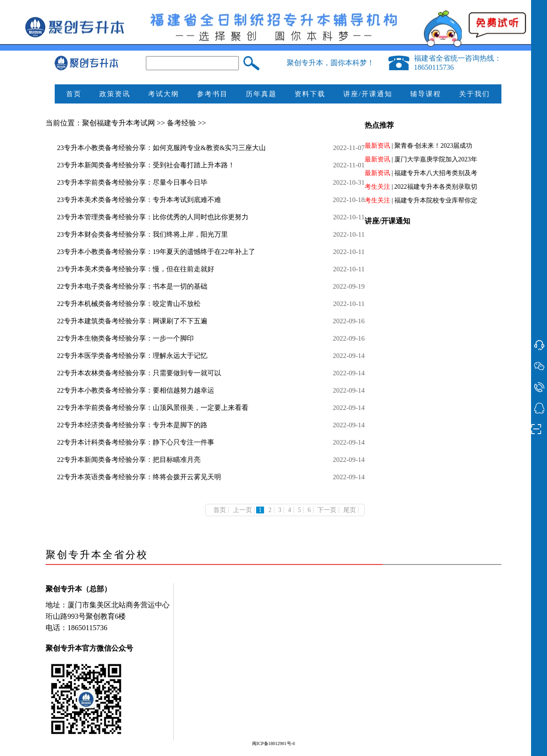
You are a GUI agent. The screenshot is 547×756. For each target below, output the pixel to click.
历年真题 (261, 94)
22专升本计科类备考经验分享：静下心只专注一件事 (136, 442)
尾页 (350, 510)
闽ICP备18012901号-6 (273, 743)
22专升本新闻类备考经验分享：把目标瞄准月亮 (129, 460)
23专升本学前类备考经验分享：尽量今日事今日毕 (132, 182)
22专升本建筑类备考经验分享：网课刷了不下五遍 (132, 321)
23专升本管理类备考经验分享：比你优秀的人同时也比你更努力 (153, 217)
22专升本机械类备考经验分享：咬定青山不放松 (129, 304)
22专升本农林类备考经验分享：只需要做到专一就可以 (139, 373)
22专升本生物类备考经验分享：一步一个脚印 (125, 338)
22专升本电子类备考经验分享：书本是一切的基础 (132, 286)
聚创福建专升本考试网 (119, 123)
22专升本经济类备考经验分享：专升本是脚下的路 (132, 425)
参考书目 (212, 94)
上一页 (243, 510)
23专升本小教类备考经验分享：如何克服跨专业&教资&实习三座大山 (161, 148)
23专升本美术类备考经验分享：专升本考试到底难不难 (139, 200)
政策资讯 (115, 94)
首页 (74, 94)
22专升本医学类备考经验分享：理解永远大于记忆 (132, 356)
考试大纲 (164, 94)
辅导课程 (426, 94)
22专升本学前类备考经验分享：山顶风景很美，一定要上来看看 (153, 408)
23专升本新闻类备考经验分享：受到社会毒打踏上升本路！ (146, 165)
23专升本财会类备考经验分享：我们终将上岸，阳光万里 (142, 234)
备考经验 (182, 123)
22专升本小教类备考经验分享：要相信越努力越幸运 (136, 390)
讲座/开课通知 (368, 94)
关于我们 (475, 94)
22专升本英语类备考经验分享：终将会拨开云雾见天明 (139, 477)
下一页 (327, 510)
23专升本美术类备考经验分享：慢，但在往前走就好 (136, 269)
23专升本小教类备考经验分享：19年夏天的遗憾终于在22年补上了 (156, 252)
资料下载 (310, 94)
